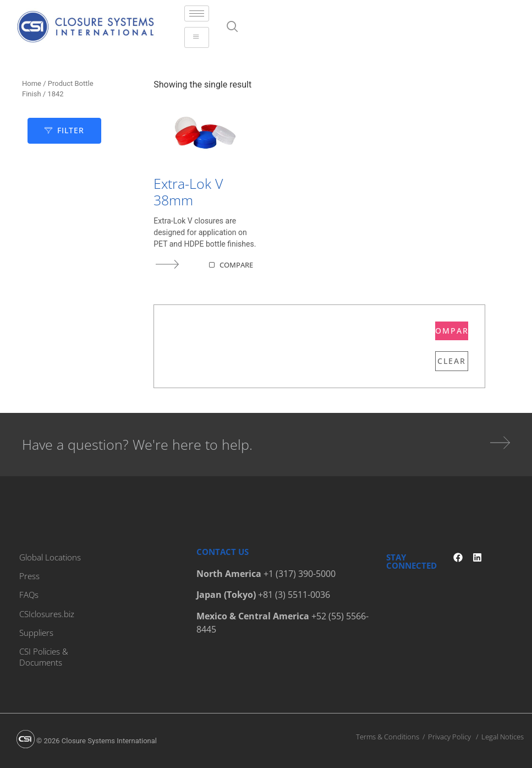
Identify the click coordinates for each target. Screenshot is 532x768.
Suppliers (36, 632)
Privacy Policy (449, 736)
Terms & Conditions (388, 736)
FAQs (29, 595)
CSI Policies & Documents (44, 656)
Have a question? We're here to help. (137, 444)
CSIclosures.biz (47, 613)
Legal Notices (503, 736)
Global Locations (50, 557)
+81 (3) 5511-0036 (294, 595)
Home (32, 83)
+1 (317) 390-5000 (300, 574)
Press (29, 576)
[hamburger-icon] (197, 13)
